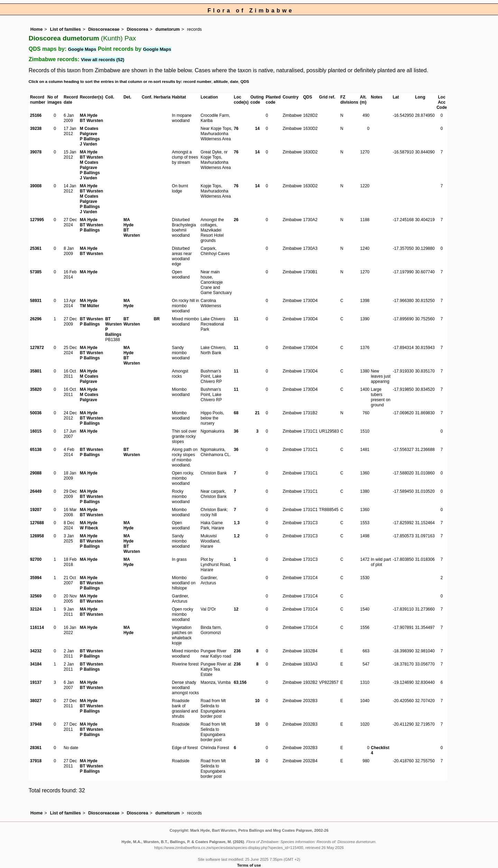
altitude (221, 82)
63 (236, 682)
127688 (37, 523)
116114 (37, 628)
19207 (36, 510)
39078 (36, 152)
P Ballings (90, 139)
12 (236, 609)
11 (236, 319)
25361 (36, 248)
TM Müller (90, 306)
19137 (36, 682)
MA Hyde (89, 115)
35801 (36, 371)
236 (237, 651)
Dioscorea (137, 29)
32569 (36, 596)
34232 (36, 651)
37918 (36, 761)
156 (243, 682)
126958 (37, 536)
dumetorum (167, 29)
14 (257, 129)
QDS (245, 82)
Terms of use (249, 865)
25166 (36, 115)
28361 (36, 748)
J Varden (89, 144)
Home (37, 29)
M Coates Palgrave (89, 131)
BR (156, 319)
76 (236, 129)
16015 (36, 431)
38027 (36, 701)
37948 (36, 724)
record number (197, 82)
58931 (36, 301)
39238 (36, 129)
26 (236, 220)
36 (236, 431)
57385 (36, 272)
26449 (36, 491)
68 (236, 413)
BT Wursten (91, 121)
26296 (36, 319)
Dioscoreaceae (104, 29)
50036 (36, 413)
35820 (36, 389)
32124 (36, 609)
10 (257, 701)
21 (257, 413)
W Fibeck (89, 528)
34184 (36, 664)
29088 (36, 473)
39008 (36, 186)
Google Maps (82, 49)
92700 (36, 559)
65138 (36, 450)
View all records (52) (103, 60)
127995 (37, 220)
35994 (36, 578)
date (234, 82)
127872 (37, 348)
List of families (65, 29)
